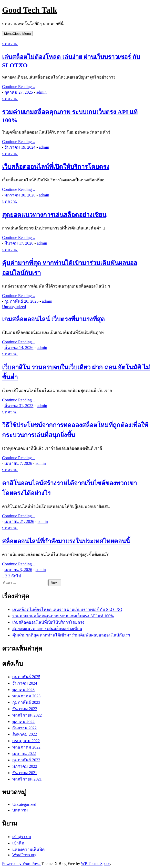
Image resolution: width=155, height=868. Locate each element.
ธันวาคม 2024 (25, 683)
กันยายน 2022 (24, 728)
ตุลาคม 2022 (23, 722)
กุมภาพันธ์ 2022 (26, 760)
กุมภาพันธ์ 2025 (26, 677)
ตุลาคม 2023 (23, 690)
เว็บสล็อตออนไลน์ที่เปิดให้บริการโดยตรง (56, 167)
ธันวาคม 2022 (25, 709)
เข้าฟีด (18, 843)
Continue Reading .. (18, 87)
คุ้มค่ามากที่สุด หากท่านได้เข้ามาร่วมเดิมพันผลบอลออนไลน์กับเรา (71, 635)
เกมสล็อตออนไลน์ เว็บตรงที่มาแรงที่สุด (53, 319)
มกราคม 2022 (25, 766)
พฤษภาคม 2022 (26, 747)
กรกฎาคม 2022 (26, 741)
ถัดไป (16, 576)
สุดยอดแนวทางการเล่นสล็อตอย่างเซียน (54, 215)
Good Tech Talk (30, 10)
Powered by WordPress (22, 864)
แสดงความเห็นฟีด (28, 849)
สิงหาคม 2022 (25, 734)
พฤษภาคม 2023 (26, 696)
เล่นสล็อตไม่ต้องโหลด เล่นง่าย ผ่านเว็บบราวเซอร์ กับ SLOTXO (67, 609)
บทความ (10, 44)
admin (42, 92)
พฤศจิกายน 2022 (27, 715)
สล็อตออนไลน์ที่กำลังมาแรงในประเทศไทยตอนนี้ (66, 541)
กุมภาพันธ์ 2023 (26, 702)
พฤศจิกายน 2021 (27, 779)
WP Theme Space (96, 864)
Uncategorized (14, 307)
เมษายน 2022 (24, 754)
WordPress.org (24, 855)
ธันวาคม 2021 (25, 773)
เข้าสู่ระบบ (22, 837)
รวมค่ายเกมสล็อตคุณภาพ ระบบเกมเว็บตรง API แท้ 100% (63, 616)
